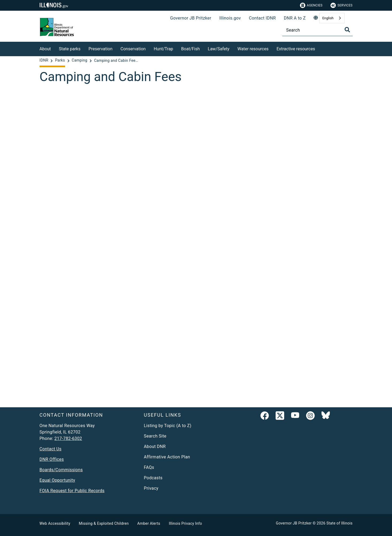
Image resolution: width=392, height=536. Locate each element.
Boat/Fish (190, 49)
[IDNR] (45, 60)
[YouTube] (295, 417)
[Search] (317, 30)
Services (341, 5)
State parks (70, 49)
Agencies (311, 5)
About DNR (155, 446)
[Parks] (61, 60)
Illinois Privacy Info (185, 523)
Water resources (253, 49)
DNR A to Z (295, 18)
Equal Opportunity (57, 480)
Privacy (151, 488)
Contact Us (51, 449)
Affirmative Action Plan (167, 457)
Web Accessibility (55, 523)
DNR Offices (52, 459)
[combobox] (332, 18)
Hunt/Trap (163, 49)
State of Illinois (340, 523)
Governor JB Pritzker (191, 18)
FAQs (149, 467)
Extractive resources (296, 49)
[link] (265, 417)
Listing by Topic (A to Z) (168, 426)
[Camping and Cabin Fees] (196, 243)
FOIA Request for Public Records (72, 491)
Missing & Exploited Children (104, 523)
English (328, 18)
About (45, 49)
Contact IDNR (262, 18)
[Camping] (80, 60)
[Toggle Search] (347, 30)
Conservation (133, 49)
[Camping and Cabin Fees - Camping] (117, 60)
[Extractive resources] (319, 48)
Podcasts (153, 478)
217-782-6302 (68, 438)
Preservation (101, 49)
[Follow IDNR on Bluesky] (326, 417)
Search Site (155, 436)
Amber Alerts (149, 523)
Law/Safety (219, 49)
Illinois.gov (230, 18)
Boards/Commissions (61, 470)
